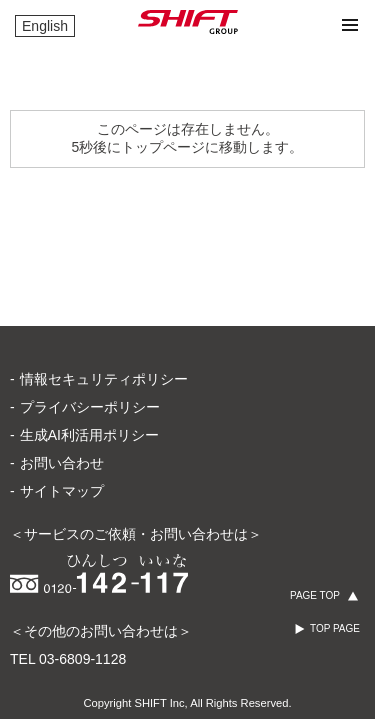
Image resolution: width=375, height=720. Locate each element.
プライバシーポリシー (90, 407)
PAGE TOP (315, 595)
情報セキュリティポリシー (104, 379)
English (45, 26)
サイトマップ (62, 491)
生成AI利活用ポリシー (89, 435)
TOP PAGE (335, 628)
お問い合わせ (62, 463)
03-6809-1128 (82, 659)
